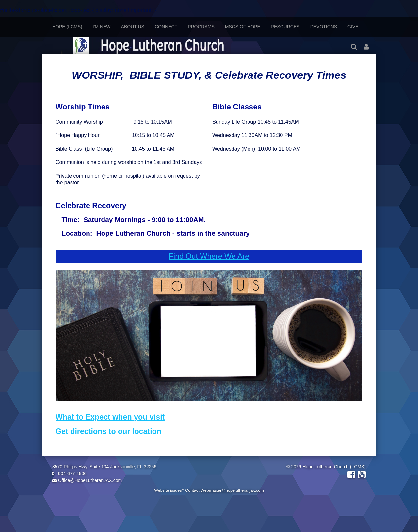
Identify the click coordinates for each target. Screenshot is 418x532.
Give (353, 27)
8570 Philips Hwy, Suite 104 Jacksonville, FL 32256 (104, 467)
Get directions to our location (108, 431)
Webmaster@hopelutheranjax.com (232, 490)
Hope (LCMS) (67, 27)
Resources (285, 27)
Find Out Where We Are (209, 256)
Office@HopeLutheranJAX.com (87, 480)
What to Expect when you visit (110, 417)
